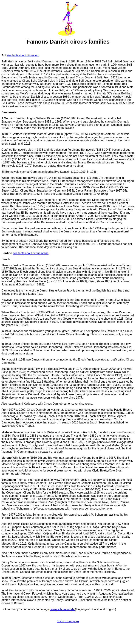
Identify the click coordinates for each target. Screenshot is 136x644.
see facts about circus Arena (31, 253)
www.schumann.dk (62, 609)
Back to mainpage (68, 621)
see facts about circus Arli (23, 55)
